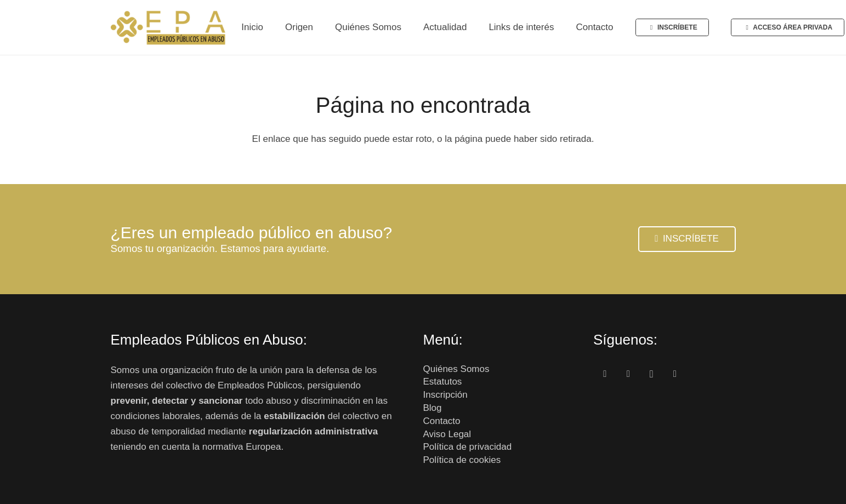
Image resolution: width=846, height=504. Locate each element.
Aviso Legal (447, 434)
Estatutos (443, 382)
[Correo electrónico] (675, 374)
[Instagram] (652, 374)
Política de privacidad (468, 447)
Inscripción (445, 395)
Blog (433, 408)
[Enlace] (169, 27)
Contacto (442, 421)
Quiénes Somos (456, 369)
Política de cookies (462, 460)
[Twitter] (629, 374)
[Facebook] (605, 374)
